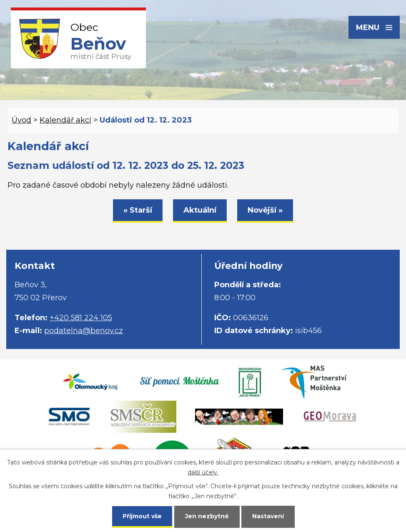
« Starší (138, 210)
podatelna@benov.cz (84, 331)
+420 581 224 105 (81, 318)
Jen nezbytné (207, 516)
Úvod (21, 120)
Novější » (265, 210)
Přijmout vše (142, 516)
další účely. (203, 472)
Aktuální (200, 210)
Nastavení (268, 516)
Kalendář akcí (65, 120)
